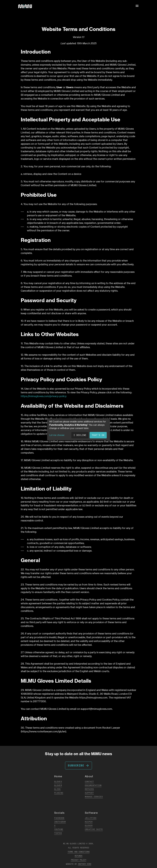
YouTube (59, 829)
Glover (58, 785)
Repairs (89, 789)
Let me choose (57, 435)
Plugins (59, 793)
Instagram (60, 822)
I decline (80, 435)
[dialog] (79, 429)
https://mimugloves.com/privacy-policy (44, 396)
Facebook (59, 818)
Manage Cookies (94, 797)
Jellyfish (91, 818)
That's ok (98, 435)
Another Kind (85, 864)
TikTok (58, 833)
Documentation (93, 785)
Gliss (57, 789)
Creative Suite (94, 829)
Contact (89, 782)
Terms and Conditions (79, 852)
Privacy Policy (79, 860)
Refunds (78, 856)
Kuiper (89, 822)
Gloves (58, 782)
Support (89, 793)
